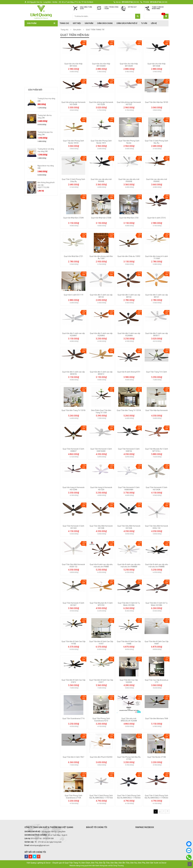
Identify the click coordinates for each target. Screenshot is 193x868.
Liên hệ (154, 23)
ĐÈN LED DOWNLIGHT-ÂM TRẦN (40, 69)
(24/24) (126, 2)
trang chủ (64, 23)
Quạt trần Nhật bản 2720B (101, 218)
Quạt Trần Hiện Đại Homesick (157, 410)
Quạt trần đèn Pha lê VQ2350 (101, 757)
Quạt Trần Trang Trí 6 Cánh (157, 372)
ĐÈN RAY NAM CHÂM (36, 81)
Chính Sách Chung (105, 23)
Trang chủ (64, 30)
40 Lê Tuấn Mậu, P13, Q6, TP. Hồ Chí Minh (76, 2)
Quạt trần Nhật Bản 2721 (73, 256)
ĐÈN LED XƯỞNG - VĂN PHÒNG (39, 94)
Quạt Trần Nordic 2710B (157, 757)
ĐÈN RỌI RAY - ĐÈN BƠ (36, 77)
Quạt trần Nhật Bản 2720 (129, 218)
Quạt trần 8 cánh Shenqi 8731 (129, 372)
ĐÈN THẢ (31, 49)
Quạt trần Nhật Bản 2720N (73, 218)
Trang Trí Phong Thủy (37, 118)
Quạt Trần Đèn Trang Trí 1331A (129, 410)
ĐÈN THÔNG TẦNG (35, 61)
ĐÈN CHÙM (32, 41)
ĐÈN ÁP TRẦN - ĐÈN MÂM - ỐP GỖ (41, 45)
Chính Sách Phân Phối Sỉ (127, 23)
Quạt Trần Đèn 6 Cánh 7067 (73, 757)
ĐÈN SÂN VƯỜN (34, 65)
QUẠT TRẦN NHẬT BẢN (36, 33)
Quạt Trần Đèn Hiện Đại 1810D (157, 102)
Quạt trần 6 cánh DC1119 (73, 295)
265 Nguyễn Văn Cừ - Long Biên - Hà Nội (41, 2)
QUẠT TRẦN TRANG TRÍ (37, 29)
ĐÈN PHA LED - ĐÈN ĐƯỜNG (38, 86)
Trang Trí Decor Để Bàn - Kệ (40, 106)
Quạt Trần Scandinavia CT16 (73, 718)
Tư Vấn (144, 23)
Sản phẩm (89, 23)
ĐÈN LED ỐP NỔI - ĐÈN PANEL (39, 90)
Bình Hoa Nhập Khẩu (36, 122)
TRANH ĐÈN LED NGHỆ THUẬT (39, 114)
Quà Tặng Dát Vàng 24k (38, 110)
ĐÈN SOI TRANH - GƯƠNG (37, 57)
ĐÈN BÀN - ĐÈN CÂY (35, 73)
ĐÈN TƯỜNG (32, 53)
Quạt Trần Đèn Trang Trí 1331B (73, 410)
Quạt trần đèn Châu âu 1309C (129, 256)
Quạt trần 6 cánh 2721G (157, 218)
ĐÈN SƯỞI (31, 98)
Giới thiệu (77, 23)
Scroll (190, 864)
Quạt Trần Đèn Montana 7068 (157, 718)
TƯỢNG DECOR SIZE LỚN (37, 102)
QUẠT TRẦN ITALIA (35, 37)
